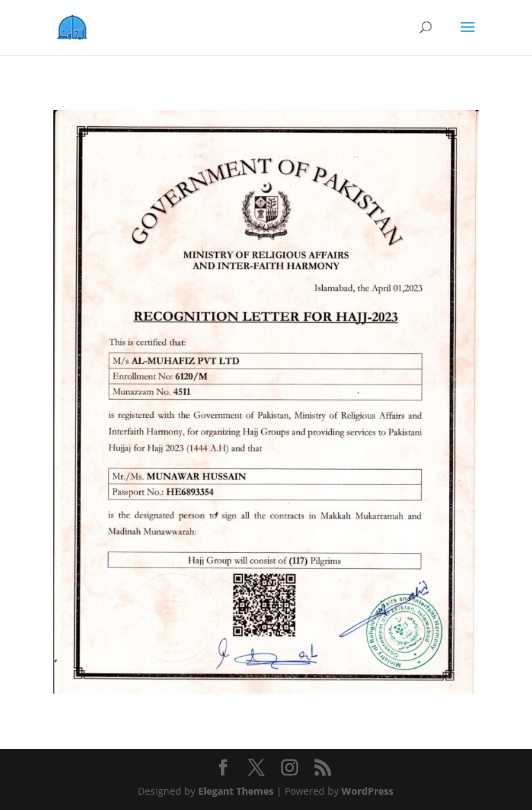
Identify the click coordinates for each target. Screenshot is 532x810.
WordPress (367, 791)
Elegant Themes (236, 791)
